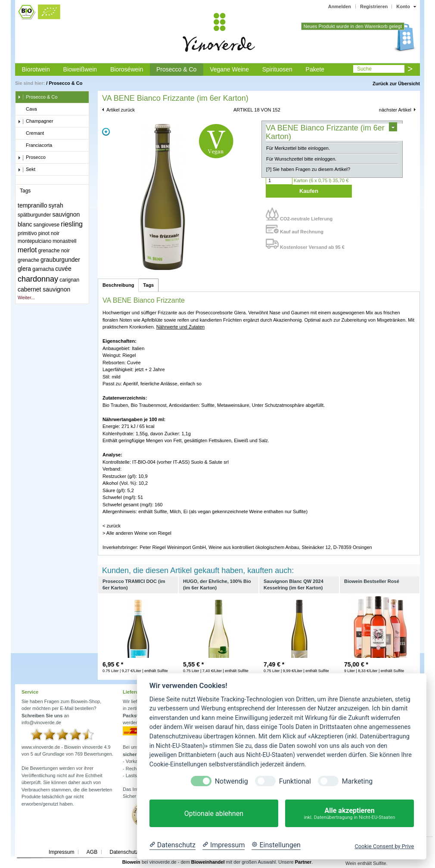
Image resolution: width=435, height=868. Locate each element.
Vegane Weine (229, 69)
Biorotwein (36, 69)
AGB (92, 852)
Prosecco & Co (176, 69)
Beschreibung (118, 285)
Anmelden (340, 6)
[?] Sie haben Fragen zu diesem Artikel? (308, 169)
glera (24, 269)
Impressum (61, 852)
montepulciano (34, 241)
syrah (56, 205)
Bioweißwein (80, 69)
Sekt (26, 170)
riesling (72, 224)
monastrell (64, 241)
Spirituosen (277, 69)
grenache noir (54, 251)
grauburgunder (60, 260)
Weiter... (26, 298)
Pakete (315, 69)
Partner (303, 862)
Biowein (131, 862)
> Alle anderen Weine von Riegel (137, 533)
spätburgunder (34, 215)
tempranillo (32, 205)
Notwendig (231, 781)
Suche (364, 69)
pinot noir (49, 233)
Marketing (357, 781)
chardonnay (38, 279)
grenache (28, 260)
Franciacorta (35, 146)
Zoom (106, 132)
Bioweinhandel (208, 862)
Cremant (31, 133)
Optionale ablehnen (214, 814)
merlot (27, 250)
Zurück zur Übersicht (396, 84)
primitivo (27, 233)
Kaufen (309, 191)
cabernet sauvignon (44, 289)
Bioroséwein (127, 69)
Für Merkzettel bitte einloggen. (298, 148)
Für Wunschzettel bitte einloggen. (301, 159)
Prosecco (32, 158)
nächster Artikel (395, 110)
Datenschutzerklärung (135, 852)
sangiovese (47, 225)
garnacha (43, 269)
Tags (148, 285)
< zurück (112, 526)
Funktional (295, 781)
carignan (69, 280)
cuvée (63, 269)
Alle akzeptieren (350, 814)
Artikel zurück (121, 110)
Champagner (36, 121)
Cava (27, 109)
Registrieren (374, 6)
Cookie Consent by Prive (384, 846)
